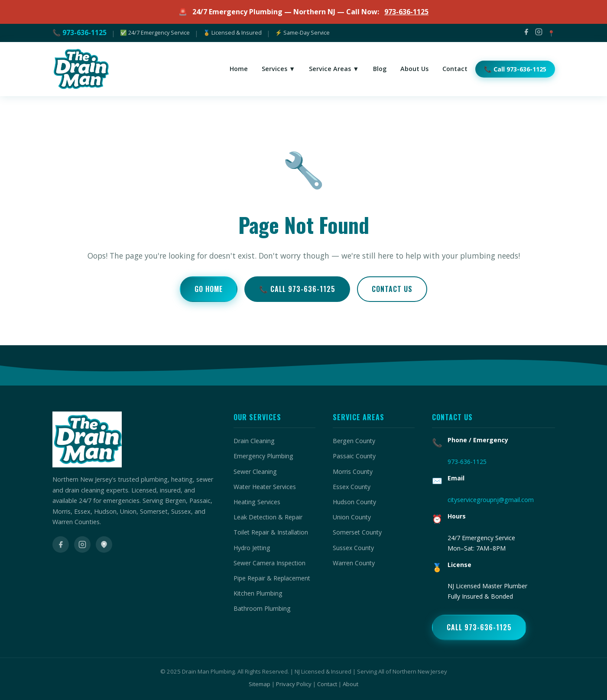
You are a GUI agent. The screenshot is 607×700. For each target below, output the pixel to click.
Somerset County (357, 532)
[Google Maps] (104, 544)
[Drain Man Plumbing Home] (81, 69)
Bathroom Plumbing (262, 608)
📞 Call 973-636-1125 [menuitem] (515, 69)
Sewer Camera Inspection (269, 563)
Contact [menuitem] (455, 69)
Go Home (209, 289)
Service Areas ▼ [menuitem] (334, 69)
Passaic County (354, 456)
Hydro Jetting (252, 548)
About (351, 684)
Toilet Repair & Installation (271, 532)
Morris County (353, 472)
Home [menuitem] (239, 69)
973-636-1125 (406, 12)
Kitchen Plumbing (258, 593)
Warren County (354, 563)
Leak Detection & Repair (268, 517)
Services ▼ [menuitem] (278, 69)
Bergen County (354, 441)
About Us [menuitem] (414, 69)
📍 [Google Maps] (551, 33)
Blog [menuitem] (380, 69)
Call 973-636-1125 (479, 627)
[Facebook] (526, 33)
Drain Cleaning (254, 441)
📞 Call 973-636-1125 (297, 289)
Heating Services (257, 502)
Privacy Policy (294, 684)
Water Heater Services (265, 487)
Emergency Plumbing (263, 456)
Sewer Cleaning (255, 472)
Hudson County (354, 502)
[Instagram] (539, 33)
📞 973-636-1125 (80, 32)
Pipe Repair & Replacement (272, 578)
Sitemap (260, 684)
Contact (327, 684)
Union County (352, 517)
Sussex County (353, 548)
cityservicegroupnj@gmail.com (491, 500)
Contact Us (392, 289)
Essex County (352, 487)
